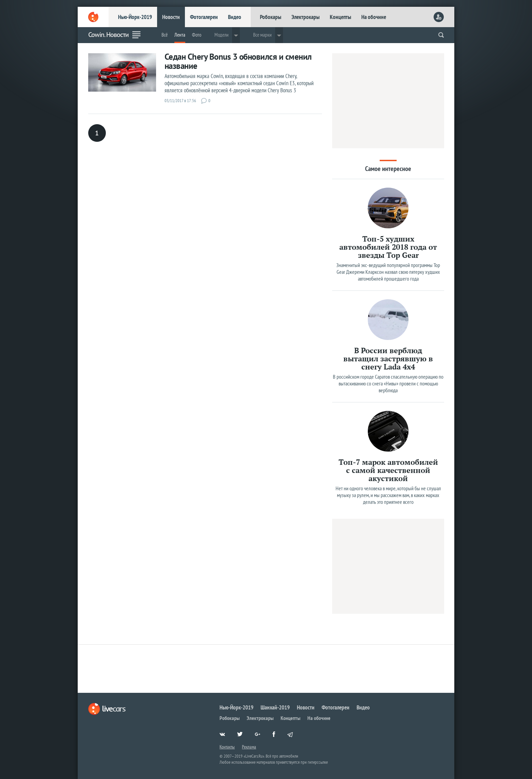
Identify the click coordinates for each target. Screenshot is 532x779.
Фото (197, 35)
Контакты (227, 747)
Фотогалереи (204, 17)
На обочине (374, 17)
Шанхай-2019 (275, 707)
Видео (235, 17)
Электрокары (306, 17)
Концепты (340, 17)
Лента (180, 35)
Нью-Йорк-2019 (135, 17)
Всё (165, 35)
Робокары (271, 17)
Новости (171, 17)
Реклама (249, 747)
